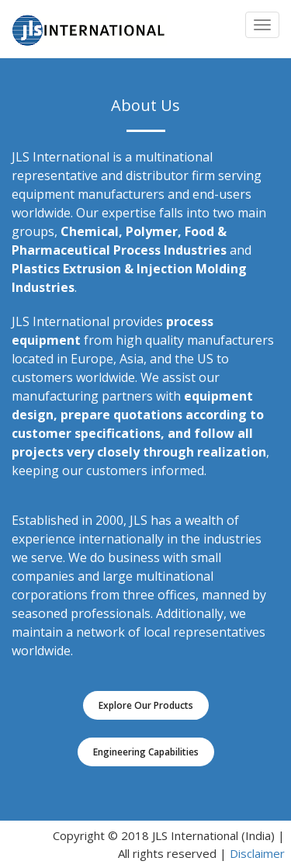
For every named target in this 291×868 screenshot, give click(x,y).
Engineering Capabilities (146, 752)
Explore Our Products (146, 705)
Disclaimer (257, 853)
